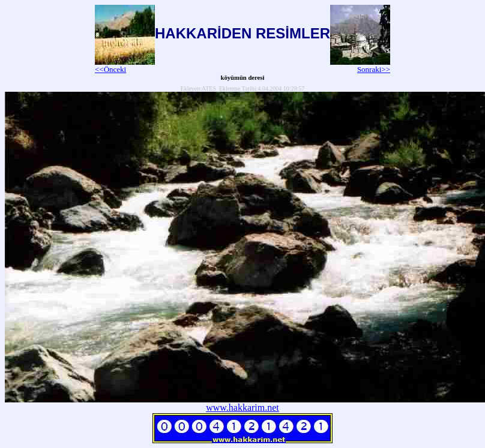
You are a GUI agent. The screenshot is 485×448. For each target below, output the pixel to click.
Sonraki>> (360, 66)
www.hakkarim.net (242, 408)
